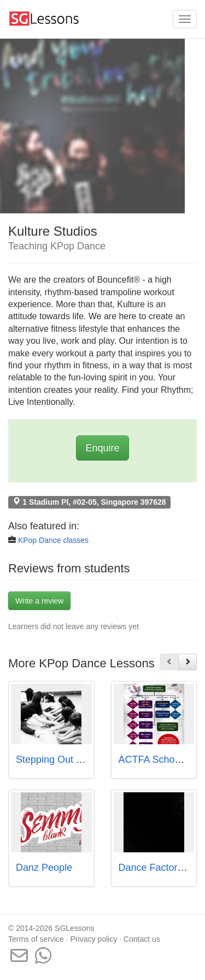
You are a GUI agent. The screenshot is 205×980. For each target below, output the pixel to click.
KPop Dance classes (53, 540)
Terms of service (36, 939)
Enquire (102, 448)
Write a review (39, 601)
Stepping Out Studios (62, 760)
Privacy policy (94, 939)
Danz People (44, 868)
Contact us (142, 939)
